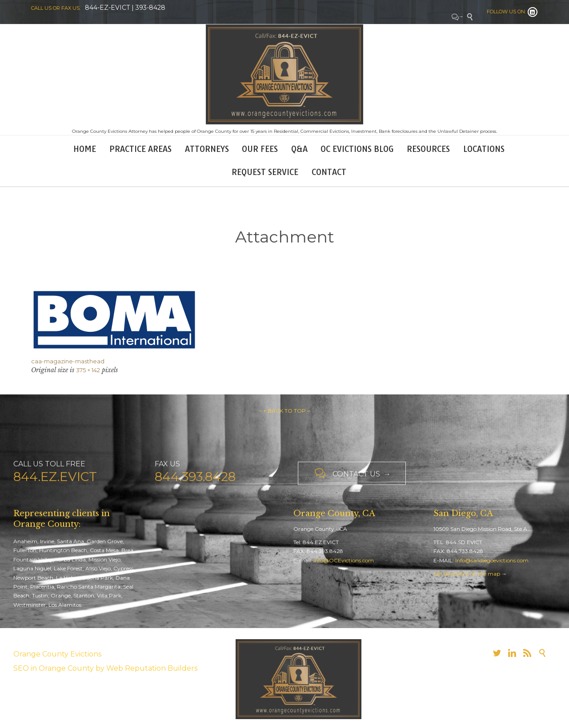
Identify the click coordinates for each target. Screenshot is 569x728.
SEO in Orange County (54, 668)
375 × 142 (88, 370)
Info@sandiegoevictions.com (492, 560)
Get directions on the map (467, 574)
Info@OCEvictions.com (344, 560)
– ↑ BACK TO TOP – (284, 411)
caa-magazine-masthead (68, 361)
